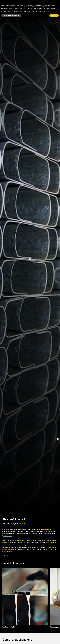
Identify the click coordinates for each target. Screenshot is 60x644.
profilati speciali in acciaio (22, 543)
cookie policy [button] (41, 7)
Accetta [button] (54, 15)
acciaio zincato (37, 534)
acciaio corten (8, 536)
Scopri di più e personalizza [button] (11, 15)
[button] (58, 3)
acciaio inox (27, 534)
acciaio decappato (49, 534)
